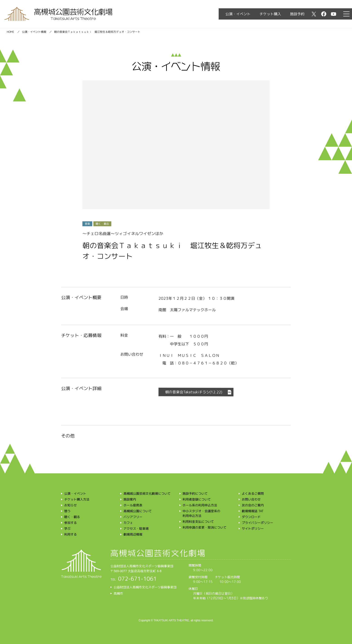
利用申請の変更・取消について (205, 527)
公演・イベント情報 (34, 32)
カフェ (128, 523)
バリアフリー (133, 517)
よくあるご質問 (253, 493)
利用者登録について (197, 499)
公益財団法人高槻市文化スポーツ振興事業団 (145, 587)
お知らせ (70, 505)
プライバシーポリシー (257, 523)
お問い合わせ (251, 499)
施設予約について (195, 493)
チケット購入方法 (77, 499)
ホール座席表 (133, 505)
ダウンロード (251, 517)
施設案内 (130, 499)
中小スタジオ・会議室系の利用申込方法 (201, 513)
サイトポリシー (253, 528)
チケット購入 (270, 14)
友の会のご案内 (253, 505)
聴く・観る (72, 517)
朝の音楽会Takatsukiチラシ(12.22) (194, 392)
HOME (10, 32)
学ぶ (67, 528)
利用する (70, 534)
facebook (324, 14)
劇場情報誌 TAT (253, 511)
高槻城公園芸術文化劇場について (147, 493)
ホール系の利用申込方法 (200, 505)
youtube (334, 14)
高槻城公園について (138, 511)
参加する (70, 523)
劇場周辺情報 (133, 534)
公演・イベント (238, 14)
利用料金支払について (198, 522)
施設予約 (297, 14)
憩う (67, 511)
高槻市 (118, 593)
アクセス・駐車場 (136, 528)
